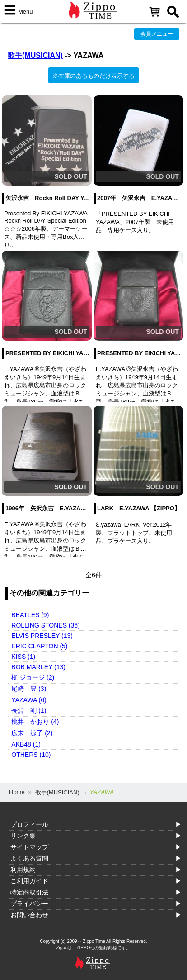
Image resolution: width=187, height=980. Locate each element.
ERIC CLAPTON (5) (39, 646)
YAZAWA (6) (29, 700)
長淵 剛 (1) (29, 710)
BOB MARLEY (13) (38, 667)
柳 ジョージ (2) (33, 677)
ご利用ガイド (29, 881)
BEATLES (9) (30, 615)
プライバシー (29, 904)
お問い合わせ (29, 915)
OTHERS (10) (31, 755)
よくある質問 (29, 858)
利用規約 (23, 870)
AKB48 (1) (26, 744)
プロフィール (29, 824)
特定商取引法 (29, 892)
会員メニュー (157, 34)
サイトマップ (29, 847)
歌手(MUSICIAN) (35, 55)
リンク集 (23, 836)
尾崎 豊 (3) (29, 689)
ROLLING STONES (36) (45, 625)
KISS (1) (23, 657)
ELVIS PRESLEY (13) (42, 636)
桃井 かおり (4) (35, 722)
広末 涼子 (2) (32, 733)
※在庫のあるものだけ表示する (93, 76)
